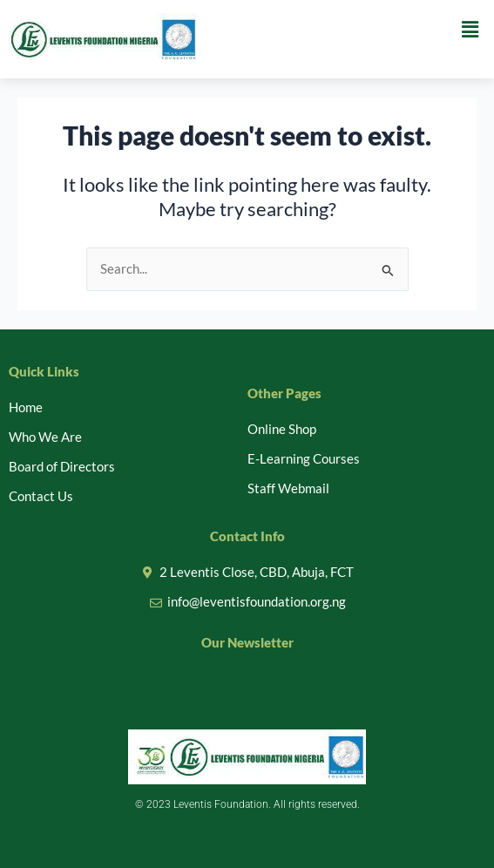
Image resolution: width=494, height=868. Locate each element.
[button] (470, 29)
